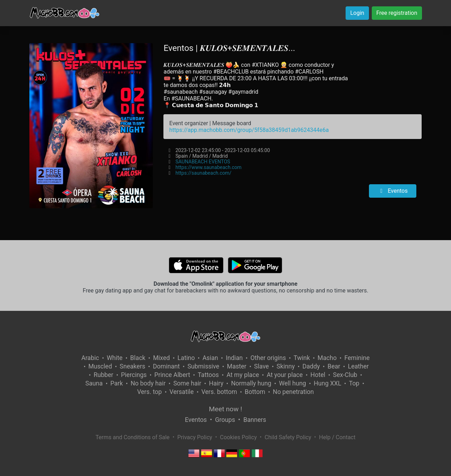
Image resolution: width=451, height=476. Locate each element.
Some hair (187, 383)
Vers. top (150, 392)
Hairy (216, 383)
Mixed (161, 358)
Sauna (94, 383)
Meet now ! (226, 409)
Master (237, 366)
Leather (358, 366)
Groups (225, 420)
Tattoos (208, 375)
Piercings (134, 375)
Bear (334, 366)
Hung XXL (328, 383)
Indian (234, 358)
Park (117, 383)
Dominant (166, 366)
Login (357, 13)
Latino (186, 358)
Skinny (286, 366)
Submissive (203, 366)
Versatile (181, 392)
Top (354, 383)
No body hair (148, 383)
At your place (285, 375)
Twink (302, 358)
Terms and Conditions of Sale (132, 437)
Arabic (90, 358)
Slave (261, 366)
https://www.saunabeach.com (209, 167)
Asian (210, 358)
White (115, 358)
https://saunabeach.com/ (203, 173)
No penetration (293, 392)
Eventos (393, 191)
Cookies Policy (238, 437)
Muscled (100, 366)
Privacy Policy (195, 437)
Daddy (311, 366)
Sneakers (132, 366)
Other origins (268, 358)
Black (138, 358)
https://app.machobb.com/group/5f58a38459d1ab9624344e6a (249, 130)
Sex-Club (345, 375)
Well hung (293, 383)
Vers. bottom (219, 392)
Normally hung (251, 383)
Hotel (318, 375)
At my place (243, 375)
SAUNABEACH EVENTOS (203, 162)
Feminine (357, 358)
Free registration (397, 13)
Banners (255, 420)
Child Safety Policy (288, 437)
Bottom (255, 392)
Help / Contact (337, 437)
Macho (327, 358)
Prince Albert (172, 375)
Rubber (104, 375)
